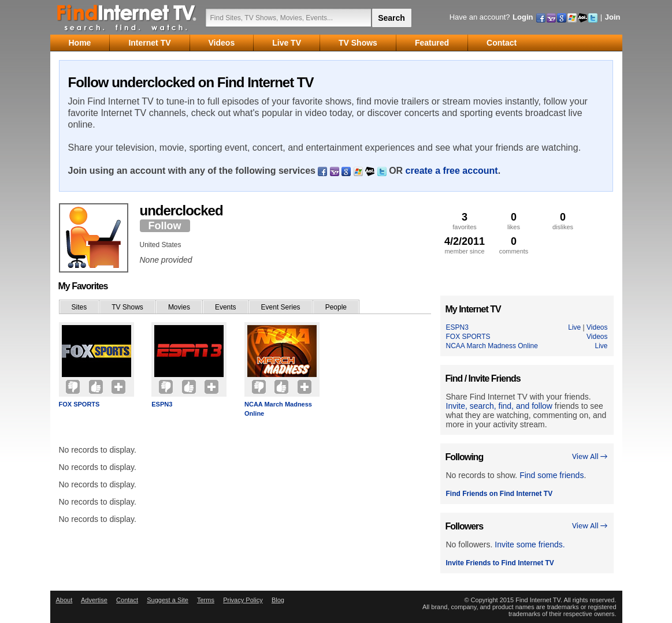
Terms (206, 600)
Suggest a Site (168, 600)
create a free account (452, 171)
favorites (465, 221)
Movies (179, 307)
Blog (278, 600)
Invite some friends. (530, 544)
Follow (165, 226)
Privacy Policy (243, 600)
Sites (79, 307)
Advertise (94, 600)
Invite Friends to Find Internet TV (500, 563)
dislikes (563, 221)
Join (613, 17)
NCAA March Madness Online (278, 409)
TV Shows (127, 307)
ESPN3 (162, 404)
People (336, 307)
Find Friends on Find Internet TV (500, 494)
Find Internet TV (127, 17)
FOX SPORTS (79, 404)
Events (226, 307)
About (64, 600)
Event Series (281, 307)
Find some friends (552, 475)
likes (514, 221)
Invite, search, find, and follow (499, 406)
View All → (590, 456)
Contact (127, 600)
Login (523, 17)
